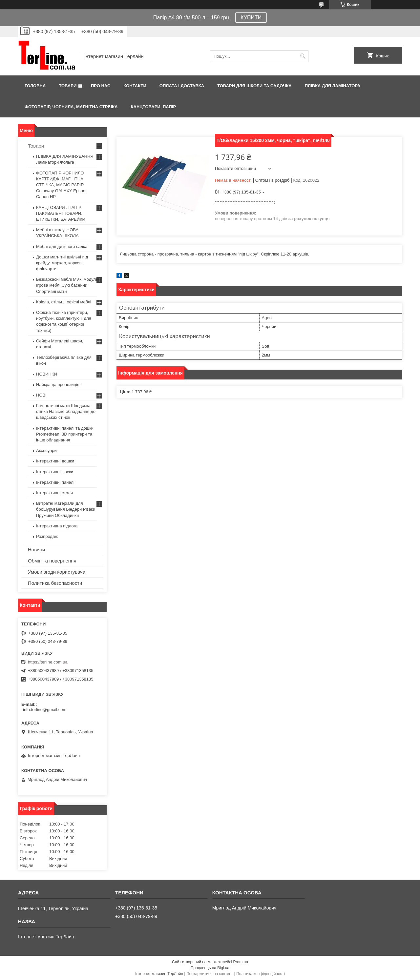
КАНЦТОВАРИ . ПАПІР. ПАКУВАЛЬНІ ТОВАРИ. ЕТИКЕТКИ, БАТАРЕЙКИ (61, 213)
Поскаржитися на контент (210, 974)
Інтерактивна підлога (57, 526)
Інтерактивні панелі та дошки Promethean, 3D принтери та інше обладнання (65, 434)
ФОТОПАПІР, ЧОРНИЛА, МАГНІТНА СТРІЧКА (71, 107)
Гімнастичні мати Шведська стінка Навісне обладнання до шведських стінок (66, 411)
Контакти (135, 86)
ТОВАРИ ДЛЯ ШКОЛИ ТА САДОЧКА (254, 86)
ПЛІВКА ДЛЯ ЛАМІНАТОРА (333, 86)
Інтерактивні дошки (55, 461)
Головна (35, 86)
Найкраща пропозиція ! (59, 385)
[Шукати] (303, 56)
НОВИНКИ (47, 374)
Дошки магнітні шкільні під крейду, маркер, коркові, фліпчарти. (62, 263)
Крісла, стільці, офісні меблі (64, 302)
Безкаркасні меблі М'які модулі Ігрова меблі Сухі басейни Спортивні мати (66, 285)
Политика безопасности (55, 583)
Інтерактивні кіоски (55, 472)
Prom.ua (241, 962)
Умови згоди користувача (57, 572)
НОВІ (41, 395)
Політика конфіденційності (261, 974)
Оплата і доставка (182, 86)
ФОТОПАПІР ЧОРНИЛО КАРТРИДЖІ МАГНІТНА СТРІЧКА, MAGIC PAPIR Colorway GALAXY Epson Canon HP (61, 185)
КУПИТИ (251, 18)
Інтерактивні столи (54, 493)
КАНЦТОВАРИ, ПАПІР (154, 107)
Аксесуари (46, 450)
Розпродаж (47, 536)
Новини (36, 550)
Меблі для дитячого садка (62, 246)
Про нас (101, 86)
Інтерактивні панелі (55, 482)
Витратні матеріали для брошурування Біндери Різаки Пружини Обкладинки (66, 509)
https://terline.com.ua (48, 662)
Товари (68, 86)
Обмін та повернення (52, 561)
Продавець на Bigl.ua (210, 968)
